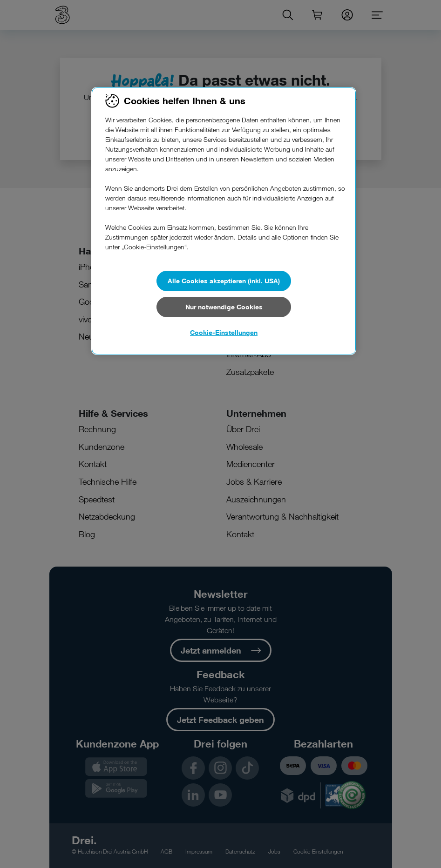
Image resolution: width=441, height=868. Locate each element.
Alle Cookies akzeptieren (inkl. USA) (224, 281)
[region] (224, 221)
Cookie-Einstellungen (224, 332)
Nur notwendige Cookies (224, 307)
